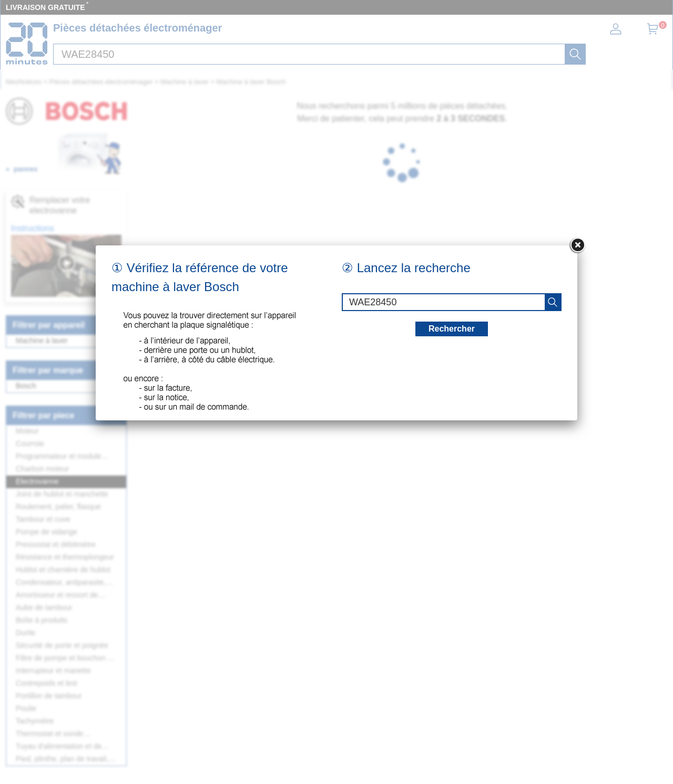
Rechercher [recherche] (452, 329)
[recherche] (553, 302)
